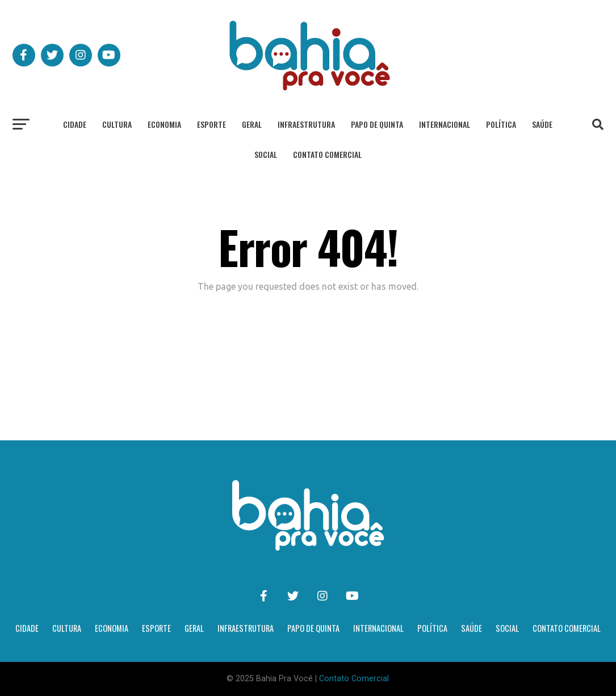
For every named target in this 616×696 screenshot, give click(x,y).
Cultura (117, 124)
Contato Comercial (327, 154)
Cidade (75, 124)
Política (501, 124)
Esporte (211, 124)
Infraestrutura (306, 124)
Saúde (542, 124)
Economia (164, 124)
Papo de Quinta (377, 124)
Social (266, 154)
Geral (252, 124)
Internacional (445, 124)
